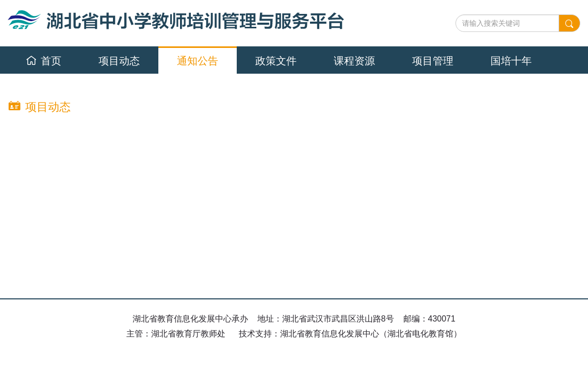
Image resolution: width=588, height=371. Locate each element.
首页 (44, 61)
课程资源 (354, 61)
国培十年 (511, 61)
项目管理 (433, 61)
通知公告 (198, 61)
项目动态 (119, 61)
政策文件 (276, 61)
